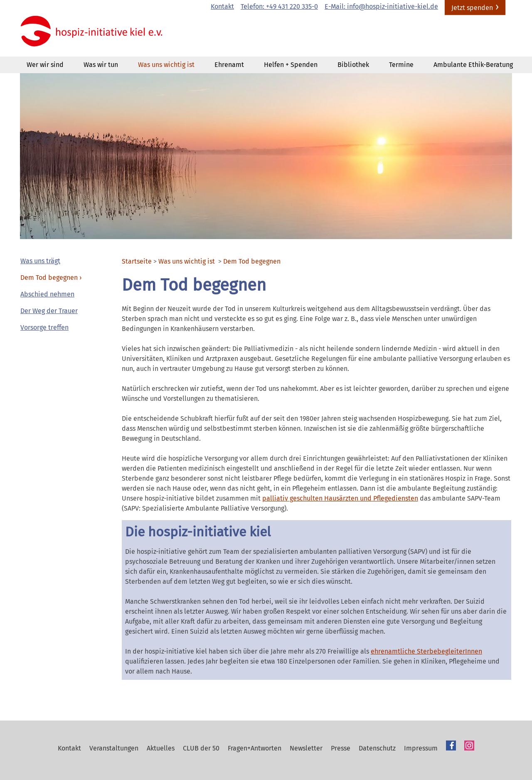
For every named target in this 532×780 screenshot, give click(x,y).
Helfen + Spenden (291, 65)
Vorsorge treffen (44, 327)
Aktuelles (161, 748)
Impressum (421, 748)
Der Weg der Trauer (49, 311)
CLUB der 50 (201, 748)
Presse (341, 748)
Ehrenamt (229, 65)
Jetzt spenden (472, 8)
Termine (401, 65)
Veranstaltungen (114, 748)
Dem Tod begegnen (49, 278)
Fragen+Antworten (255, 748)
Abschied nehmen (47, 294)
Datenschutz (377, 748)
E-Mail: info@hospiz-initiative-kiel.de (381, 6)
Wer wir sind (45, 65)
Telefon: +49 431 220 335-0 (279, 6)
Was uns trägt (40, 261)
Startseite (137, 262)
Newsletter (306, 748)
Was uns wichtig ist (166, 65)
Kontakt (222, 6)
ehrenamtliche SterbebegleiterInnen (426, 651)
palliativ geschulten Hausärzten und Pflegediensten (340, 498)
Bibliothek (353, 65)
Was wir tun (101, 65)
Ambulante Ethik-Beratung (473, 65)
